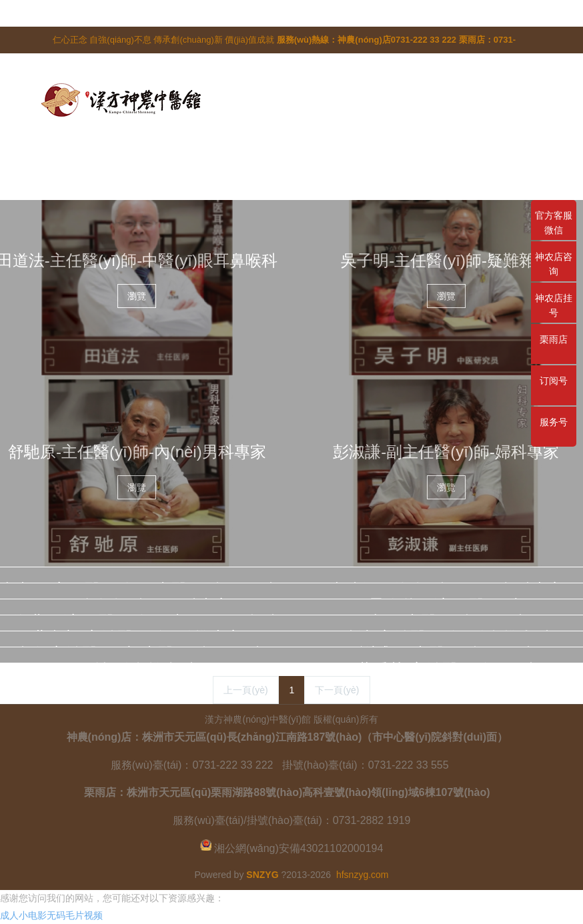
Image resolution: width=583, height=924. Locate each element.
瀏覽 (137, 296)
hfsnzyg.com (363, 875)
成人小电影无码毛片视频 (51, 915)
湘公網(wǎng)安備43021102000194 (299, 848)
